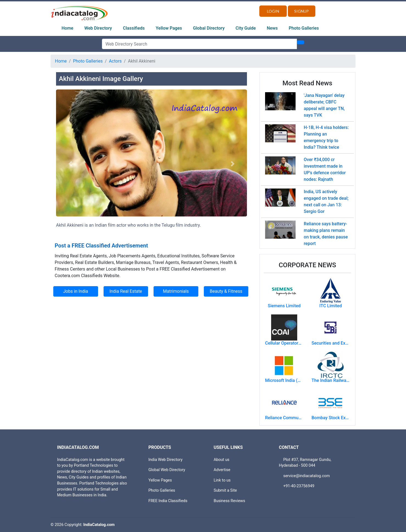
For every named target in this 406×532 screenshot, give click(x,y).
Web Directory (98, 28)
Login (273, 11)
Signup (301, 11)
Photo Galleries (304, 28)
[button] (70, 164)
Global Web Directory (167, 470)
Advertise (222, 470)
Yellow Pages (169, 28)
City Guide (246, 28)
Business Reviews (230, 501)
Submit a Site (225, 490)
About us (222, 460)
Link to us (222, 480)
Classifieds (134, 28)
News (272, 28)
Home (67, 28)
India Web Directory (165, 460)
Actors (115, 61)
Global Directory (209, 28)
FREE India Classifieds (168, 501)
